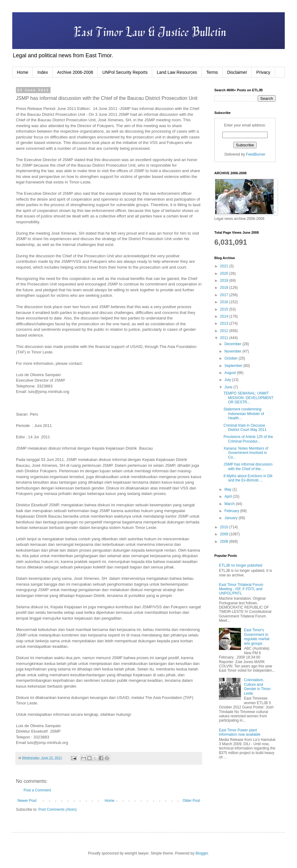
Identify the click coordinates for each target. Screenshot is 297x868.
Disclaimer (237, 72)
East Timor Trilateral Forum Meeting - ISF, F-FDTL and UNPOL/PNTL (241, 589)
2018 (225, 288)
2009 (225, 534)
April (229, 496)
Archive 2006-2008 (75, 72)
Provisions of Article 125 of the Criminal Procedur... (248, 439)
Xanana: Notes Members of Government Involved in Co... (246, 453)
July (228, 380)
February (232, 511)
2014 (225, 316)
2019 (225, 281)
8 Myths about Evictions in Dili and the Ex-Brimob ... (248, 478)
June (229, 387)
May (228, 489)
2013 (225, 323)
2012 (225, 331)
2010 (225, 527)
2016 (225, 302)
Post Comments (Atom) (57, 810)
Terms (212, 72)
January (231, 518)
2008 (225, 542)
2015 (225, 309)
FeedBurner (256, 154)
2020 (225, 274)
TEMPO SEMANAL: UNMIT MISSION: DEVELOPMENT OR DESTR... (248, 398)
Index (43, 72)
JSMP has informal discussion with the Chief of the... (248, 466)
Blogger (202, 853)
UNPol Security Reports (125, 72)
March (230, 504)
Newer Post (27, 801)
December (233, 344)
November (233, 351)
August (231, 373)
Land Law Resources (177, 72)
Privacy (263, 72)
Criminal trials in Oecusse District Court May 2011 (245, 428)
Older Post (191, 801)
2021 (225, 266)
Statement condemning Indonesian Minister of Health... (244, 414)
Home (23, 72)
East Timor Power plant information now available (240, 732)
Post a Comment (37, 790)
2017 (225, 295)
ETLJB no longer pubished (241, 565)
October (231, 358)
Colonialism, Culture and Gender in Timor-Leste (258, 687)
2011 (225, 338)
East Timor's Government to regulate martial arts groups (257, 637)
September (234, 366)
